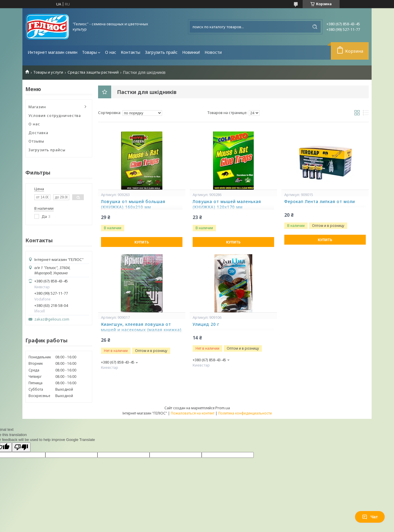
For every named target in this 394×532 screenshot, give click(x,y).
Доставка (38, 133)
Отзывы (36, 141)
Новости (213, 52)
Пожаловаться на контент (193, 413)
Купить (142, 242)
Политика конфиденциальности (245, 413)
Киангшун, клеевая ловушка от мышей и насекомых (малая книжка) (141, 327)
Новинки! (191, 52)
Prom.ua (223, 408)
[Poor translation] (21, 447)
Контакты (131, 52)
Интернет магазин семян (53, 52)
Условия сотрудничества (55, 115)
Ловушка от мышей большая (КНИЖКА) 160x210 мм (133, 204)
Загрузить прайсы (47, 150)
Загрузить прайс (161, 52)
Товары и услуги (48, 72)
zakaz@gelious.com (52, 319)
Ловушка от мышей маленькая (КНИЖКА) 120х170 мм (227, 204)
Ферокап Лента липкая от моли (320, 202)
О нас (111, 52)
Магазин (37, 107)
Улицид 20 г (206, 324)
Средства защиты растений (93, 72)
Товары (89, 52)
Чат (370, 517)
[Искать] (315, 27)
